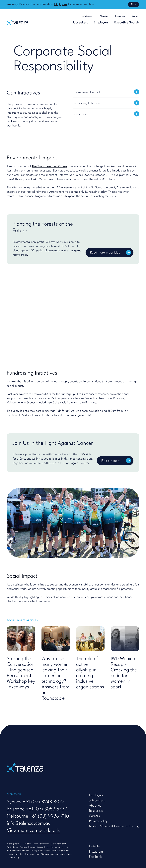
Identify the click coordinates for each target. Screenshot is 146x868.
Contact (135, 16)
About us (104, 16)
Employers (101, 23)
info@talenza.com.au (29, 823)
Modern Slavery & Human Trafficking (114, 826)
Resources (120, 16)
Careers (94, 816)
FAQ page (61, 4)
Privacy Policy (98, 821)
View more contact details (33, 831)
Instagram (96, 852)
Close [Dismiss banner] (134, 4)
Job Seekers (97, 801)
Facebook (95, 857)
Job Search (88, 16)
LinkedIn (95, 847)
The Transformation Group (49, 166)
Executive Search (127, 23)
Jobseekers (80, 23)
